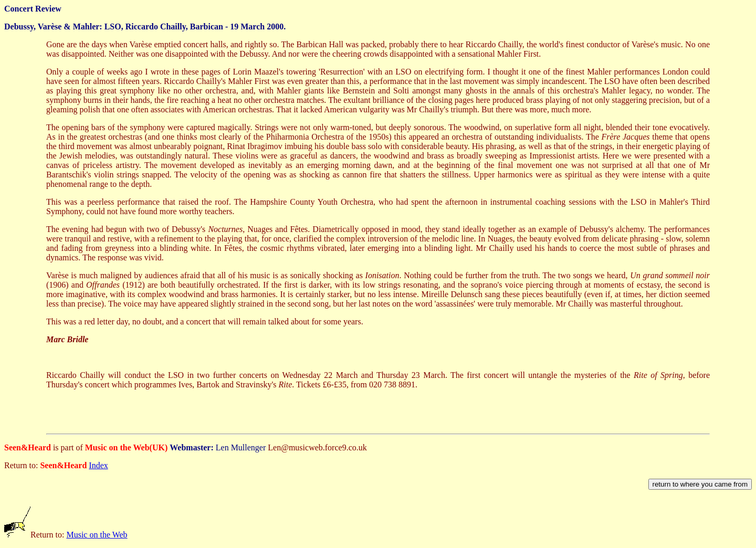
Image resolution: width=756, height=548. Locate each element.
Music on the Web (97, 535)
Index (98, 465)
